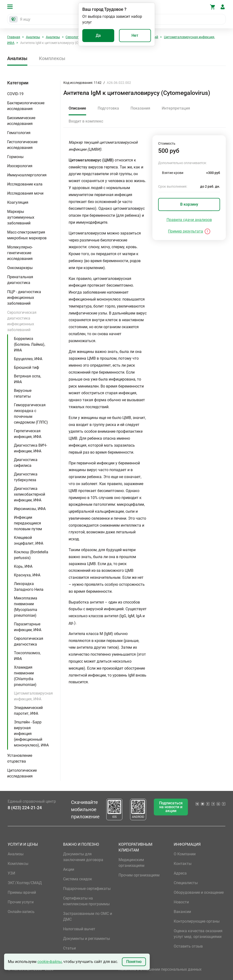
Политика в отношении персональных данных (160, 969)
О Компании (185, 854)
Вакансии (182, 912)
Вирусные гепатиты (23, 393)
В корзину (189, 204)
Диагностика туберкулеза (26, 477)
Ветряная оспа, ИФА (27, 379)
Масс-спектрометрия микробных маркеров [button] (27, 235)
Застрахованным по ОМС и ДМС (88, 916)
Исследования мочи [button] (25, 193)
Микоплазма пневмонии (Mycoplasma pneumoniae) (26, 607)
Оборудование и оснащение (199, 892)
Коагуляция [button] (18, 202)
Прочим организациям (139, 875)
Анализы (33, 37)
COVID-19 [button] (15, 94)
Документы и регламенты (87, 939)
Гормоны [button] (15, 157)
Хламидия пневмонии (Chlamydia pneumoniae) (25, 676)
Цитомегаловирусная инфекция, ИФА (33, 696)
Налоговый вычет (79, 929)
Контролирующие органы (197, 921)
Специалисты (186, 883)
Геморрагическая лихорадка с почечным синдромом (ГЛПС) (31, 414)
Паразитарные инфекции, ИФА (28, 627)
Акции (69, 869)
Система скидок (78, 879)
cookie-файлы (50, 962)
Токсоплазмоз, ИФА (27, 656)
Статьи (69, 948)
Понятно (134, 962)
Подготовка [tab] (108, 108)
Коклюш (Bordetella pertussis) (31, 555)
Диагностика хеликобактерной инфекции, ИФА (30, 494)
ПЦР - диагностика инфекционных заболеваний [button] (24, 298)
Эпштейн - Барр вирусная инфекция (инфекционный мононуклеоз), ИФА (31, 734)
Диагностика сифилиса (26, 463)
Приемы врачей (22, 892)
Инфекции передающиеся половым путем (28, 523)
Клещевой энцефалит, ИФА (29, 540)
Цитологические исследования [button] (22, 773)
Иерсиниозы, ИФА (30, 509)
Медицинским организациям (131, 863)
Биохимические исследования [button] (21, 121)
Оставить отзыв (188, 946)
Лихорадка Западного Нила (29, 587)
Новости (181, 902)
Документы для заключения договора (83, 857)
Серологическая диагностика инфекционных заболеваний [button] (22, 321)
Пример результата (185, 231)
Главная (14, 37)
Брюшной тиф (27, 367)
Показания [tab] (140, 108)
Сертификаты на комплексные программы (86, 901)
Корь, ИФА (23, 566)
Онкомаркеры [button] (20, 268)
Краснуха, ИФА (27, 575)
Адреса (180, 873)
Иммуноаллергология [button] (27, 175)
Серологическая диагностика (29, 641)
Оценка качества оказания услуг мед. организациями (198, 934)
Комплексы (52, 58)
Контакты (183, 864)
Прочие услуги (21, 902)
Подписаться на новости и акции (171, 807)
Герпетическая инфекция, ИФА (28, 434)
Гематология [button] (19, 133)
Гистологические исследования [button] (22, 145)
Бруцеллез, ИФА (28, 359)
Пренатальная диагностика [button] (20, 280)
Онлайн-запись (21, 912)
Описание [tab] (77, 108)
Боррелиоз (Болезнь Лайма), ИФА (30, 344)
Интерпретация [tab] (176, 108)
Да (98, 35)
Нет (135, 35)
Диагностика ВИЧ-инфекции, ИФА (30, 448)
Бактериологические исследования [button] (26, 106)
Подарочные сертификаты (87, 889)
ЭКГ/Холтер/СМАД (25, 883)
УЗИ (11, 873)
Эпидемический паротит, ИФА (28, 711)
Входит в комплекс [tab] (86, 121)
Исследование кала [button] (25, 184)
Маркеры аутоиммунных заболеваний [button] (21, 217)
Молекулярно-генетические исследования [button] (20, 253)
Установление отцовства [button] (20, 758)
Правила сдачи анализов (189, 220)
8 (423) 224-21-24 (25, 808)
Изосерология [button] (20, 166)
